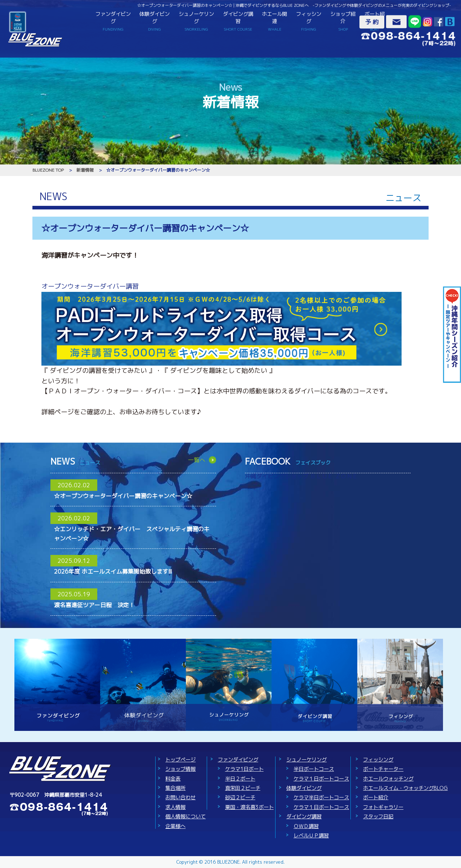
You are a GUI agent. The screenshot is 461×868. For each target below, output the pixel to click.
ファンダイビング (113, 21)
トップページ (180, 760)
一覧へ (197, 460)
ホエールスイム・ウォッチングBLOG (405, 788)
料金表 (173, 779)
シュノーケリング (196, 21)
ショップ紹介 (343, 21)
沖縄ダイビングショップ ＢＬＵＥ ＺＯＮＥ (301, 476)
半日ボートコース (314, 769)
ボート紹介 (376, 797)
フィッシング (309, 21)
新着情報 (85, 170)
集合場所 (175, 788)
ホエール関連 (275, 21)
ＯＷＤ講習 (306, 826)
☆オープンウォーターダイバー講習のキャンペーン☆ (123, 496)
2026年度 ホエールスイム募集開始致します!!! (113, 571)
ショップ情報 (180, 769)
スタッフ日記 (378, 817)
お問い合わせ (180, 797)
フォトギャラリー (383, 807)
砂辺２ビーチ (240, 797)
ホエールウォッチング (388, 779)
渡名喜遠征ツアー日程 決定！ (94, 605)
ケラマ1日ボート (244, 769)
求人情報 (175, 807)
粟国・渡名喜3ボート (249, 807)
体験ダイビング (155, 21)
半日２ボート (240, 779)
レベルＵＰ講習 (311, 836)
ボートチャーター (383, 769)
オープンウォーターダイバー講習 (90, 286)
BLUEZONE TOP (48, 170)
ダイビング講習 (238, 21)
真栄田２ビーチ (243, 788)
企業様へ (175, 826)
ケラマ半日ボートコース (321, 797)
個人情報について (185, 817)
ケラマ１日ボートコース (321, 779)
